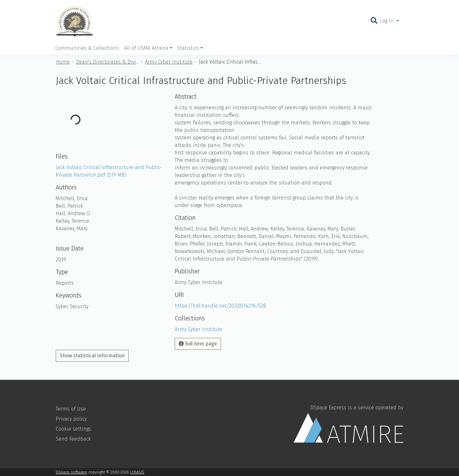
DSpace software (71, 472)
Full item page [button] (198, 344)
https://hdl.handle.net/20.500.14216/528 (220, 306)
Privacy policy (71, 419)
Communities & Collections (87, 48)
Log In (387, 21)
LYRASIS (137, 472)
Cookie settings (73, 429)
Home (63, 62)
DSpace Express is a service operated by (348, 424)
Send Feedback (73, 439)
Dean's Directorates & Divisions (107, 62)
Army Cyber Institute (169, 62)
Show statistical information (92, 356)
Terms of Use (71, 409)
